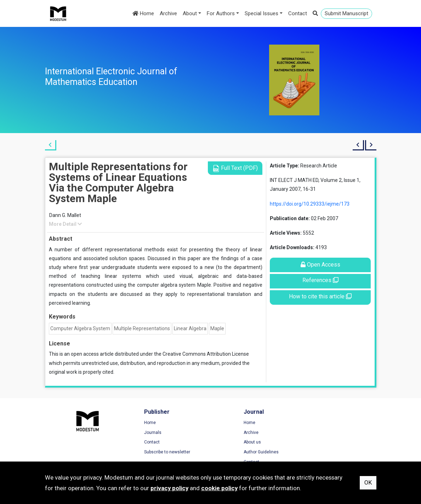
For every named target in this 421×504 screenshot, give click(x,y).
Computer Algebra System (80, 328)
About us (226, 442)
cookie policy (219, 488)
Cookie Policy (317, 442)
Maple (217, 328)
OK (368, 483)
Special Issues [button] (261, 13)
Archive (168, 13)
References (320, 280)
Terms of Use (317, 423)
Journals (140, 433)
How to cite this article (320, 296)
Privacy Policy (318, 433)
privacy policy (169, 488)
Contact (298, 13)
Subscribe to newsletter (154, 452)
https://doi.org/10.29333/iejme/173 (310, 204)
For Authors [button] (221, 13)
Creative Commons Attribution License (206, 354)
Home (143, 13)
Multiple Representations (142, 328)
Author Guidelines (235, 452)
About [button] (190, 13)
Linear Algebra (190, 328)
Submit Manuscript (346, 13)
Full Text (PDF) (235, 168)
